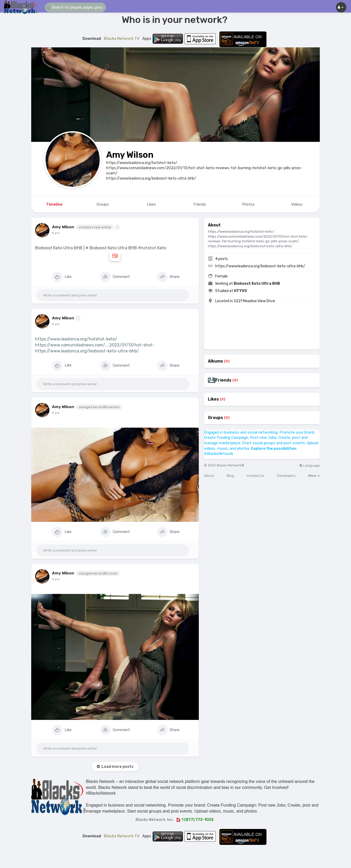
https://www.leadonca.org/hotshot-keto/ (76, 339)
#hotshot (147, 248)
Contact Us (255, 476)
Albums (215, 361)
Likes (213, 399)
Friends (223, 380)
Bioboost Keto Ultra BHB (257, 284)
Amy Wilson (130, 155)
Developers (286, 476)
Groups (215, 418)
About (209, 476)
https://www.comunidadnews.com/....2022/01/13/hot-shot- (95, 345)
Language (309, 465)
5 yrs (56, 233)
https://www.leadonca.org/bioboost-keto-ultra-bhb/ (87, 351)
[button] (76, 7)
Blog (230, 476)
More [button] (314, 476)
